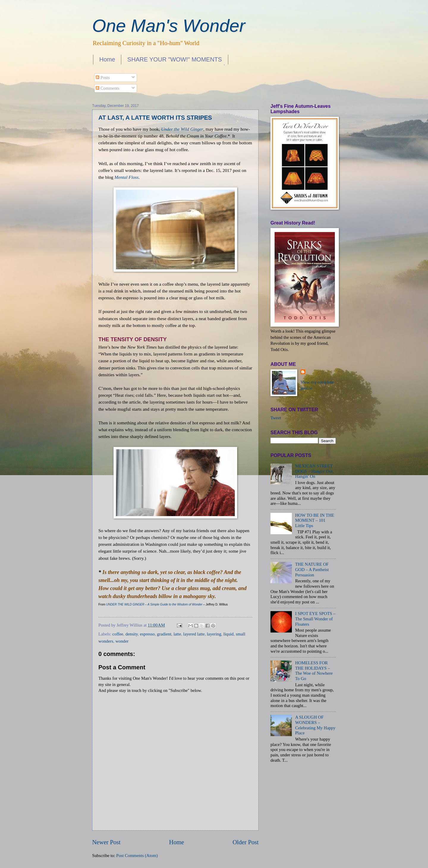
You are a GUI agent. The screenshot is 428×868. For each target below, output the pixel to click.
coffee (118, 634)
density (132, 634)
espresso (147, 634)
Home (107, 59)
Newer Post (106, 842)
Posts (103, 78)
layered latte (194, 634)
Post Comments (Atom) (137, 856)
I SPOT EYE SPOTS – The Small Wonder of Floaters (315, 619)
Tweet (276, 418)
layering (214, 634)
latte (177, 634)
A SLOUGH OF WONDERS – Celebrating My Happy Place (315, 725)
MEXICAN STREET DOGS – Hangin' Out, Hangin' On (314, 471)
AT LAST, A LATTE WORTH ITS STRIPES (155, 118)
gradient (164, 634)
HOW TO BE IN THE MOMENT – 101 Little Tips (315, 520)
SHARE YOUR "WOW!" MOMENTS (174, 59)
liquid (229, 634)
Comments (107, 88)
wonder (122, 641)
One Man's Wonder (169, 26)
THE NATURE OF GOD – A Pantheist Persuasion (312, 569)
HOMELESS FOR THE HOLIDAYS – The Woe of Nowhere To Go (314, 671)
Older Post (246, 842)
